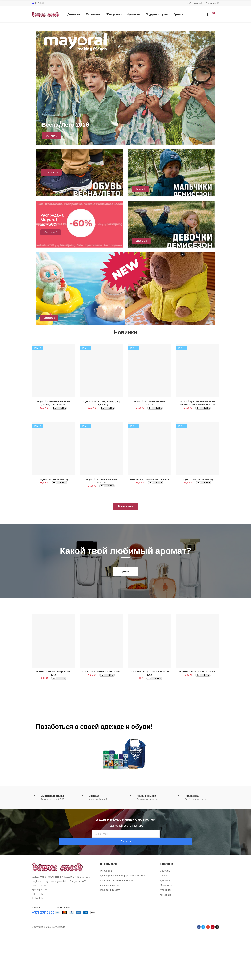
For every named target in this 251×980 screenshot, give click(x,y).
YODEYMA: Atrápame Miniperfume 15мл (150, 721)
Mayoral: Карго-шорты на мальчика (150, 525)
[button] (125, 554)
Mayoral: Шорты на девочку (53, 525)
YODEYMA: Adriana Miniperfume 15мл (54, 721)
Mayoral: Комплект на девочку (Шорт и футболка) (101, 447)
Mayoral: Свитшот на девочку (197, 525)
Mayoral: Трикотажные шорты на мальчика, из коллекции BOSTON (198, 447)
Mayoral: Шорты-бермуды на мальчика (101, 527)
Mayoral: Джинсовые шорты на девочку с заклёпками (53, 447)
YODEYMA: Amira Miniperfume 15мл (102, 720)
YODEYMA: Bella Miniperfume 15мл (198, 720)
